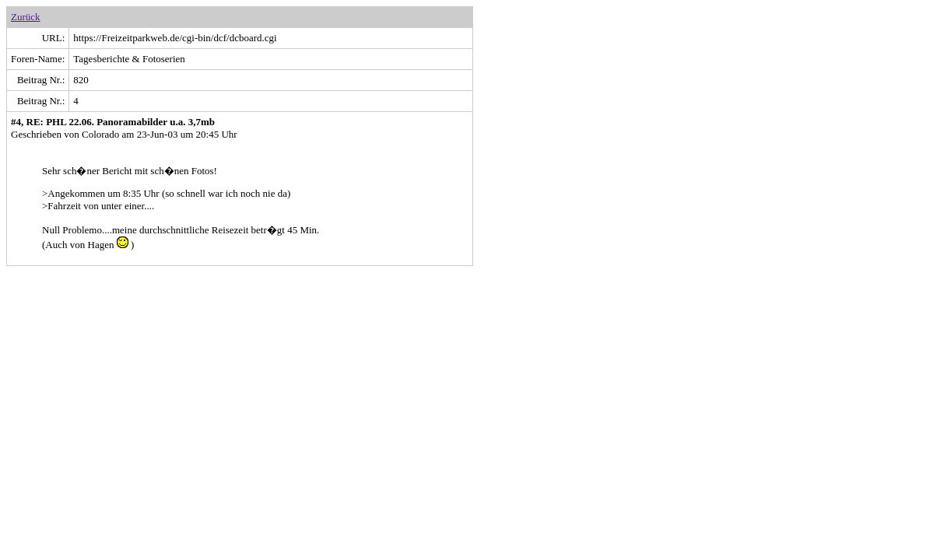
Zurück (26, 17)
